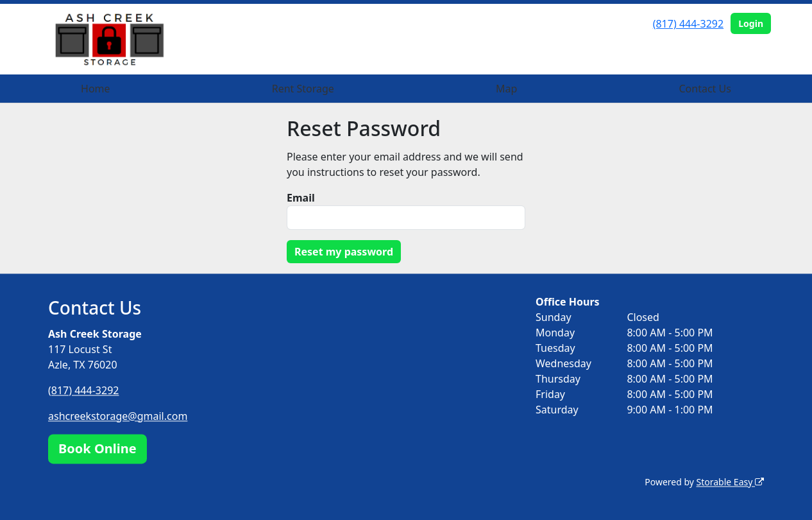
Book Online (97, 448)
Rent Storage (303, 89)
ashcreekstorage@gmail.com (118, 416)
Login (751, 23)
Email (301, 198)
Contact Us (705, 89)
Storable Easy (730, 482)
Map (506, 89)
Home (96, 89)
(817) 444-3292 (688, 24)
